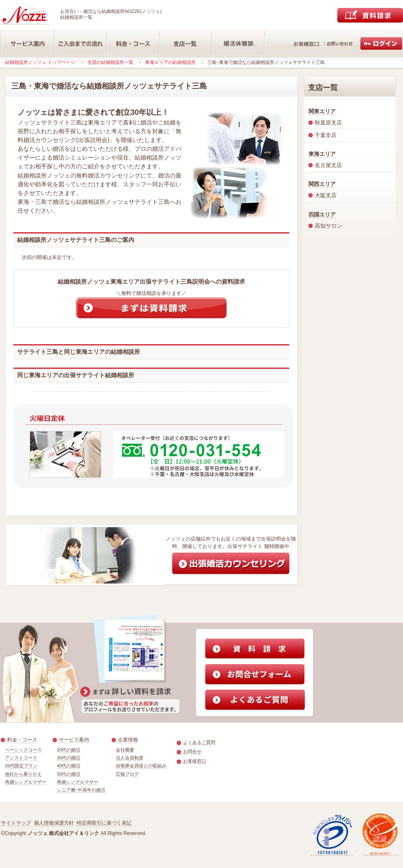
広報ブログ (127, 774)
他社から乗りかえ (23, 774)
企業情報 (128, 740)
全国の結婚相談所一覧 (110, 62)
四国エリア (322, 214)
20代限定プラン (22, 766)
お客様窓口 (195, 761)
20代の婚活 (69, 750)
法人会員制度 (130, 758)
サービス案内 (74, 740)
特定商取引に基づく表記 (104, 823)
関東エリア (322, 111)
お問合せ (192, 751)
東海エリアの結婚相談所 (170, 62)
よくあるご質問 (199, 742)
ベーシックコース (23, 750)
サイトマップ (16, 823)
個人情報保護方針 (54, 823)
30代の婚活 (69, 758)
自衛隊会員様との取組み (141, 766)
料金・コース (22, 740)
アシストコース (21, 758)
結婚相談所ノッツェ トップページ (40, 62)
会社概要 (125, 750)
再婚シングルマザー (26, 782)
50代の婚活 (69, 774)
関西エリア (322, 184)
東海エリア (322, 154)
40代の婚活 (69, 766)
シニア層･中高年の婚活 (81, 790)
